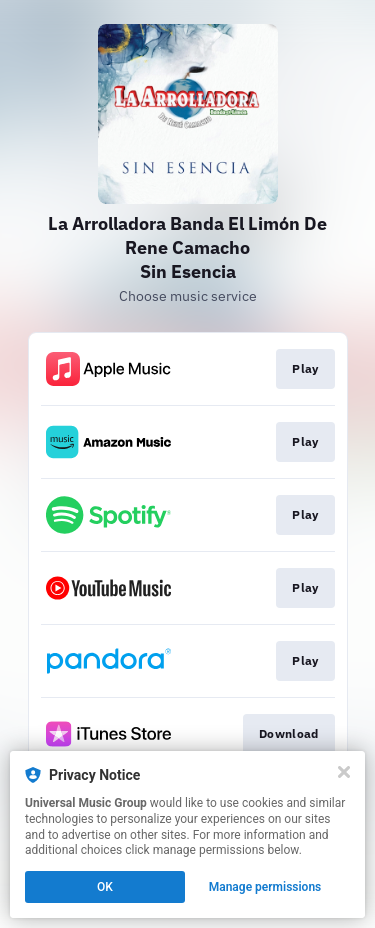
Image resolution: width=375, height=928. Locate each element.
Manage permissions (265, 887)
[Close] (344, 772)
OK (105, 887)
